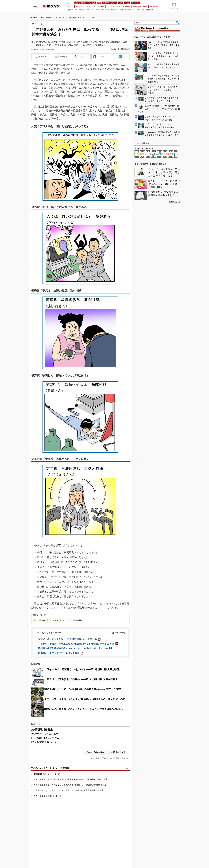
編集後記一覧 (175, 202)
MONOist (34, 18)
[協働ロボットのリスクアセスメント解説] (61, 653)
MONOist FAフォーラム (45, 738)
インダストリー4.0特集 (144, 149)
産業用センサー (82, 620)
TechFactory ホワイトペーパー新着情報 (50, 768)
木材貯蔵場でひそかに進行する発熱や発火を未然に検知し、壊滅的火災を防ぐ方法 (70, 779)
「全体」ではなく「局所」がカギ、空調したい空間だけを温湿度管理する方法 (68, 790)
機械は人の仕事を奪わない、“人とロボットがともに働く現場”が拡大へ (83, 709)
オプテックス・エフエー (45, 734)
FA (37, 620)
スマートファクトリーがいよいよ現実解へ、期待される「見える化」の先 (85, 699)
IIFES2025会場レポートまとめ (47, 774)
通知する (64, 57)
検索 (178, 22)
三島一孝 (116, 49)
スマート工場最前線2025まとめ (48, 796)
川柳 (43, 620)
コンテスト (54, 620)
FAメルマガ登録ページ (44, 742)
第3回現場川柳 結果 (42, 730)
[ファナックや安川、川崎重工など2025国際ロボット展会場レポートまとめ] (78, 644)
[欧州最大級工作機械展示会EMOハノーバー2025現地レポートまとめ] (75, 648)
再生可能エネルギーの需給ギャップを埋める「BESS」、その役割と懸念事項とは (70, 785)
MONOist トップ (118, 752)
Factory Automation (46, 18)
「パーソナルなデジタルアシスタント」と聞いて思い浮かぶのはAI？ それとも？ (164, 172)
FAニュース (67, 620)
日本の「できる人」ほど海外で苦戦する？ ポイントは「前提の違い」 (164, 184)
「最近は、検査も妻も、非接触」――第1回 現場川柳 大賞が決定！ (81, 679)
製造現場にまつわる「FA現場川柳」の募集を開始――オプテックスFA (83, 689)
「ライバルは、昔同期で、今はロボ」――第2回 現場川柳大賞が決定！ (83, 669)
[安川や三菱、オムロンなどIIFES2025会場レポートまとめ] (69, 639)
